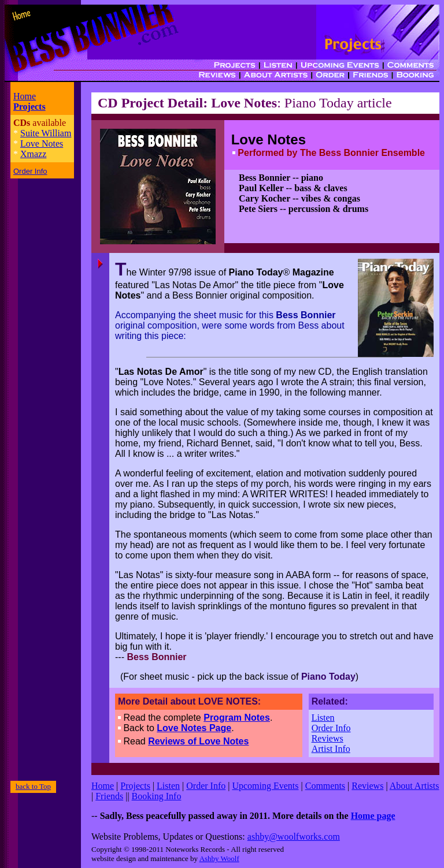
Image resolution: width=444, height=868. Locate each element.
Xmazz (33, 154)
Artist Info (331, 749)
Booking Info (157, 796)
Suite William (46, 133)
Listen (323, 718)
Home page (373, 816)
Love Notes (42, 144)
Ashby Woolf (219, 858)
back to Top (33, 786)
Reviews (328, 738)
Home (25, 96)
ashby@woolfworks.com (294, 837)
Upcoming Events (265, 786)
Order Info (331, 728)
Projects (135, 786)
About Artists (415, 786)
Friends (109, 796)
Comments (325, 786)
